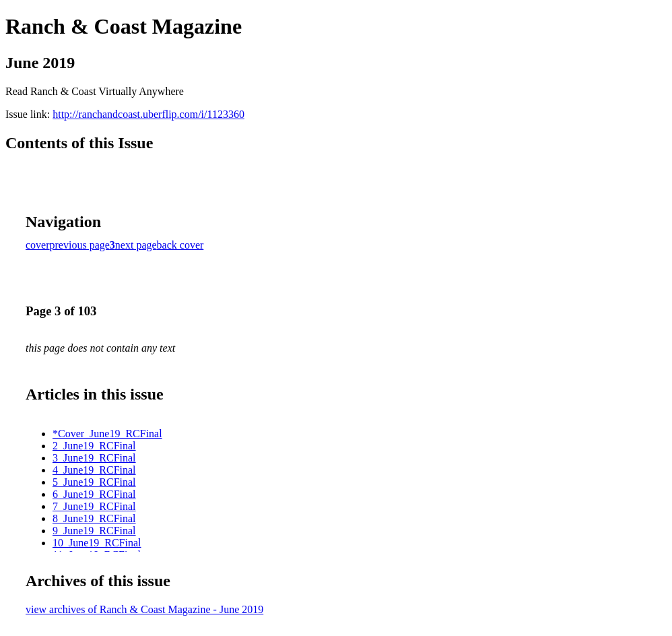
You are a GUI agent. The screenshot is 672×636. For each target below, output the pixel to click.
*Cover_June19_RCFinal (107, 434)
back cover (180, 245)
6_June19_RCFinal (94, 494)
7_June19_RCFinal (94, 506)
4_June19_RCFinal (94, 470)
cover (38, 245)
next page (136, 245)
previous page (80, 245)
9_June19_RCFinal (94, 531)
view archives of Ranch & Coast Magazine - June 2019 (144, 609)
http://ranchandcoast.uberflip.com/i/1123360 (148, 114)
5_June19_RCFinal (94, 482)
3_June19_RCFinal (94, 458)
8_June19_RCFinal (94, 518)
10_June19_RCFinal (97, 543)
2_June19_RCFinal (94, 446)
